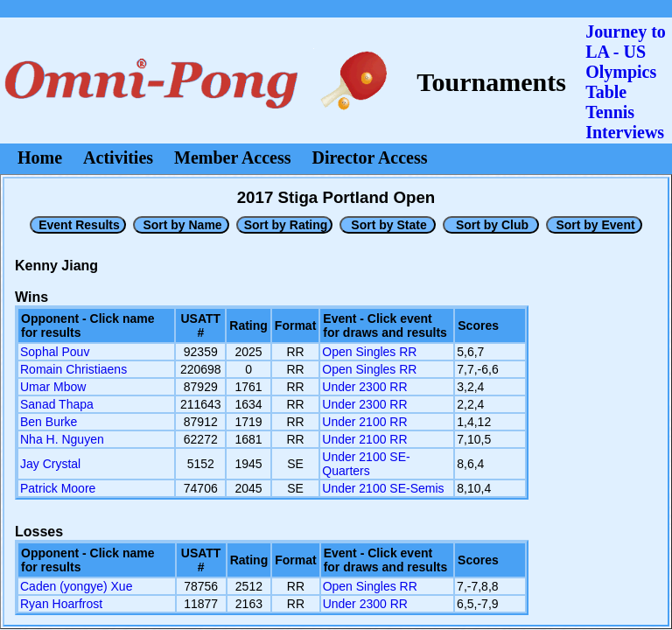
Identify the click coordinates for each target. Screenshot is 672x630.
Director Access (370, 157)
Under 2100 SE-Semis (383, 488)
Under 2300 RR (364, 387)
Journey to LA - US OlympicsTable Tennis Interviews (626, 82)
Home (40, 157)
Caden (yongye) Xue (76, 586)
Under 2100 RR (364, 422)
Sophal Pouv (55, 352)
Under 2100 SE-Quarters (366, 464)
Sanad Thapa (57, 404)
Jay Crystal (50, 464)
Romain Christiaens (73, 369)
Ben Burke (49, 422)
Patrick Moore (58, 488)
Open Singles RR (369, 352)
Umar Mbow (53, 387)
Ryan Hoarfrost (61, 604)
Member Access (232, 157)
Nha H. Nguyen (62, 439)
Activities (118, 157)
